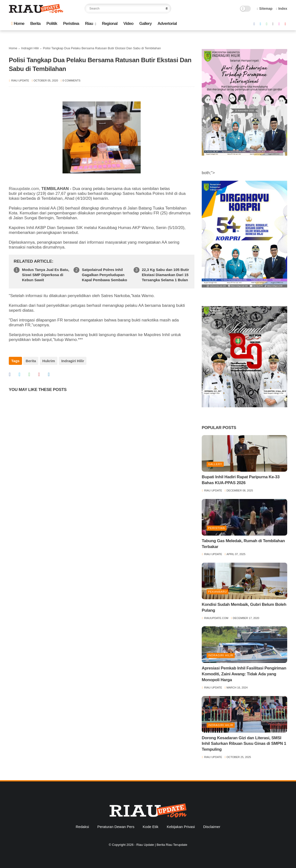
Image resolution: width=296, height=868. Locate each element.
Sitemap (265, 9)
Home (18, 24)
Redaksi (82, 827)
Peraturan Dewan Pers (116, 827)
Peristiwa (71, 24)
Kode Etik (150, 827)
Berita (35, 24)
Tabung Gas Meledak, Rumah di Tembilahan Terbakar (243, 544)
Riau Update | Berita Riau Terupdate (162, 845)
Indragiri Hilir (30, 48)
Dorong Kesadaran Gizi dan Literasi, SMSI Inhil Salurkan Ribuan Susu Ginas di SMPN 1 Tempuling (244, 744)
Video (128, 24)
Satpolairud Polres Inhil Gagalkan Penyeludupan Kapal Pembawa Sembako (104, 275)
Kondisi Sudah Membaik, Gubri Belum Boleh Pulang (244, 607)
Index (282, 9)
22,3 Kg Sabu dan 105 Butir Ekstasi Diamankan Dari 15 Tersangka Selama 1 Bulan (165, 275)
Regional (110, 24)
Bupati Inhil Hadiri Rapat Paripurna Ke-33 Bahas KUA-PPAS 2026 (241, 480)
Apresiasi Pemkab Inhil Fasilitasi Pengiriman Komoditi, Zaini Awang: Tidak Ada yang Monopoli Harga (244, 674)
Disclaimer (212, 827)
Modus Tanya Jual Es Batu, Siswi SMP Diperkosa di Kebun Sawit (46, 275)
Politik (52, 24)
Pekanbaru (217, 592)
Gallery (145, 24)
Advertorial (167, 24)
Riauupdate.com (24, 189)
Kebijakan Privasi (181, 827)
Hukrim (48, 361)
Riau (89, 24)
